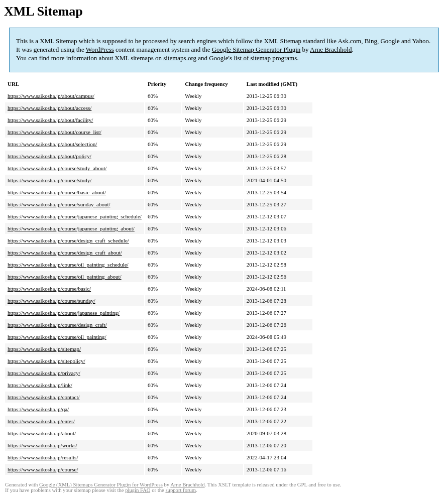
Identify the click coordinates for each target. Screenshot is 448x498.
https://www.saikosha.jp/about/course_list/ (54, 132)
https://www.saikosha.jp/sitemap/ (44, 349)
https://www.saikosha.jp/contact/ (44, 397)
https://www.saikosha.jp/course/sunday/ (51, 301)
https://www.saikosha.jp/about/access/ (49, 108)
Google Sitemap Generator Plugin (256, 49)
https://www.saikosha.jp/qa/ (38, 409)
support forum (181, 490)
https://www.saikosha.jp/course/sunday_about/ (59, 204)
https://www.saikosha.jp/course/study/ (49, 180)
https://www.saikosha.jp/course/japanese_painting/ (64, 313)
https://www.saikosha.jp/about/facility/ (50, 120)
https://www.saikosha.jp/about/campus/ (51, 96)
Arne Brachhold (331, 49)
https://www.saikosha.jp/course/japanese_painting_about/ (71, 228)
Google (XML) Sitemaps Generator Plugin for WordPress (101, 485)
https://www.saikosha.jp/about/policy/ (49, 156)
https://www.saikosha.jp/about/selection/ (52, 144)
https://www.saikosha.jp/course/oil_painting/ (57, 337)
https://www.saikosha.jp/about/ (42, 433)
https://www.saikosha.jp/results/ (43, 457)
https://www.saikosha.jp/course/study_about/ (57, 168)
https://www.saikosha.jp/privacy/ (44, 373)
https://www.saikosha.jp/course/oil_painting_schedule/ (68, 265)
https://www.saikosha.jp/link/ (40, 385)
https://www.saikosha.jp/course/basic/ (49, 289)
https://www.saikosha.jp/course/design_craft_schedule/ (68, 240)
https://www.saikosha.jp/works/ (42, 445)
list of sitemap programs (265, 58)
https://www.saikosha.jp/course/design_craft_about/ (65, 253)
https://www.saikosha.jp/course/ (43, 469)
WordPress (100, 49)
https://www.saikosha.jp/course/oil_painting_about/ (65, 277)
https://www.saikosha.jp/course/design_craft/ (57, 325)
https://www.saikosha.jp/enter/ (41, 421)
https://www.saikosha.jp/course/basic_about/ (57, 192)
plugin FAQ (138, 490)
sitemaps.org (180, 58)
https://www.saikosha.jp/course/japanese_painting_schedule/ (75, 216)
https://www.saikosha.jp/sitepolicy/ (46, 361)
